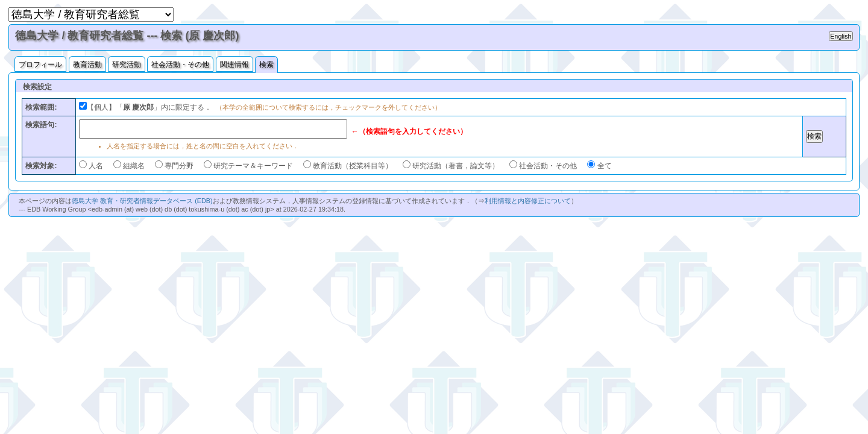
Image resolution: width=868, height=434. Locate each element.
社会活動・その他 (180, 64)
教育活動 (87, 64)
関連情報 (234, 64)
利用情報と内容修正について (528, 201)
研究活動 (127, 64)
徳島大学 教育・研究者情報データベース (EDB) (142, 201)
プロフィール (40, 64)
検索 (266, 64)
